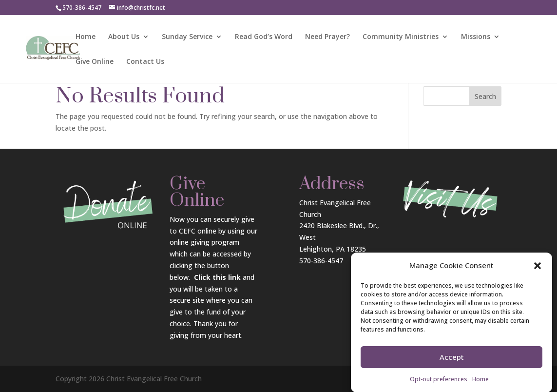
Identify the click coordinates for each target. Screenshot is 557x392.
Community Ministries (401, 37)
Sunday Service (187, 37)
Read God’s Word (264, 37)
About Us (124, 37)
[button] (538, 270)
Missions (476, 37)
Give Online (95, 62)
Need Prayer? (327, 37)
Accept (452, 362)
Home (480, 383)
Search (485, 96)
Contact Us (145, 62)
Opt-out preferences (439, 383)
